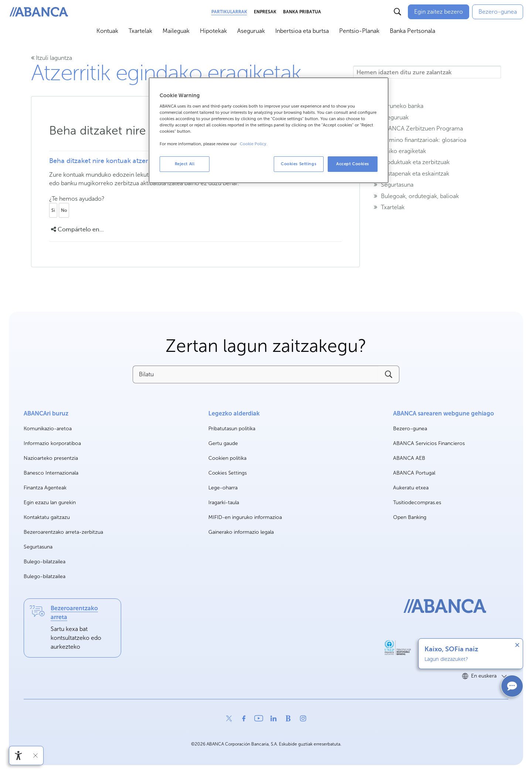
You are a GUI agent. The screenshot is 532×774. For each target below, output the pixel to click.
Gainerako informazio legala (241, 532)
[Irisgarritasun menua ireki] (18, 756)
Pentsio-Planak (359, 31)
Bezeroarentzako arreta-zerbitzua (63, 532)
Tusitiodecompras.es (417, 503)
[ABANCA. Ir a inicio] (39, 12)
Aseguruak (251, 31)
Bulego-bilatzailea (45, 562)
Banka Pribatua (302, 12)
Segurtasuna (38, 547)
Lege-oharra (223, 488)
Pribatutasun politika (232, 429)
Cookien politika (227, 458)
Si (53, 210)
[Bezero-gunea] (498, 12)
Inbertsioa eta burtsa (302, 31)
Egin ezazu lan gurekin (50, 503)
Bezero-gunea (410, 429)
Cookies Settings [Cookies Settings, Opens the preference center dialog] (299, 164)
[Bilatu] (255, 374)
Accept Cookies (353, 164)
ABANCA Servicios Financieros (429, 444)
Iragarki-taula (224, 503)
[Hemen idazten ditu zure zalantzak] (427, 72)
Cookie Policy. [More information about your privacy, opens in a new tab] (254, 144)
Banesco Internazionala (51, 473)
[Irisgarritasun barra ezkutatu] (35, 756)
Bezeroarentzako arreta (74, 613)
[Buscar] (398, 12)
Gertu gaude (223, 443)
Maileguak (176, 31)
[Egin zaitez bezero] (439, 12)
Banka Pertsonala (412, 31)
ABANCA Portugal (414, 473)
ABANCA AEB (409, 459)
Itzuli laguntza (52, 58)
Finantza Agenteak (45, 488)
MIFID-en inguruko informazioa (245, 517)
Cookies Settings (228, 473)
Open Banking (410, 518)
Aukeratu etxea (411, 488)
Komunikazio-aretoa (48, 429)
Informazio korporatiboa (52, 444)
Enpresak (265, 12)
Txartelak (140, 31)
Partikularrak (229, 12)
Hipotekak (213, 31)
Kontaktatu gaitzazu (47, 517)
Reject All (185, 164)
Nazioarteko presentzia (51, 458)
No (64, 210)
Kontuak (107, 31)
